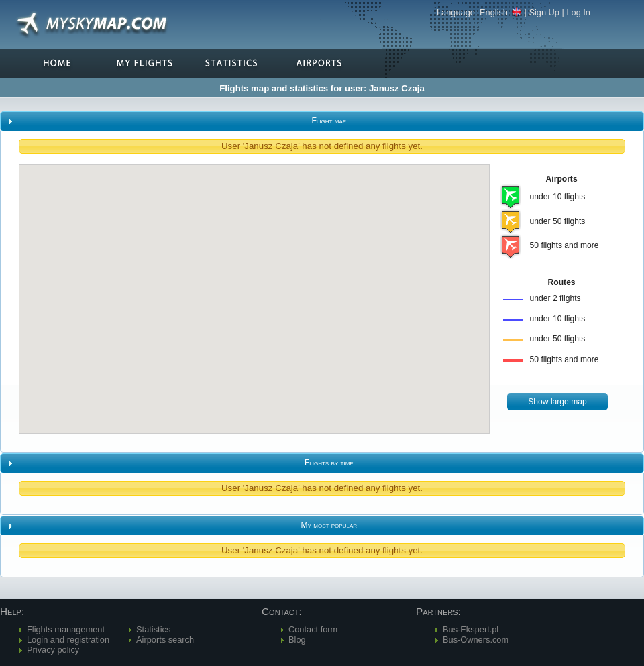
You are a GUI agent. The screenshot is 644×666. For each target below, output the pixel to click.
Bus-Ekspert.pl (471, 629)
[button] (557, 402)
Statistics (153, 629)
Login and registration (68, 640)
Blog (297, 640)
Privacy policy (53, 650)
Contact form (313, 629)
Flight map (329, 121)
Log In (578, 12)
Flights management (66, 629)
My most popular (329, 525)
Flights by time (329, 463)
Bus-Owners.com (476, 640)
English (501, 12)
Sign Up (544, 12)
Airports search (165, 640)
